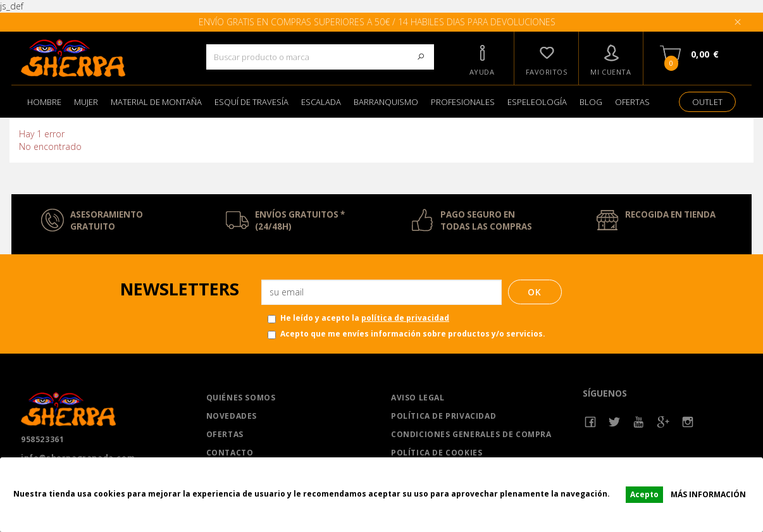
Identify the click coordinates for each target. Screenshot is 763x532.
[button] (482, 58)
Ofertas (225, 434)
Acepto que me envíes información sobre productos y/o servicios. (406, 334)
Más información (708, 494)
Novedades (232, 416)
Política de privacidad (444, 416)
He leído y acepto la (358, 318)
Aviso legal (418, 398)
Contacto (230, 453)
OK (535, 292)
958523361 (42, 439)
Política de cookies (437, 453)
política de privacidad (405, 318)
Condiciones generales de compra (471, 434)
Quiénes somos (241, 398)
